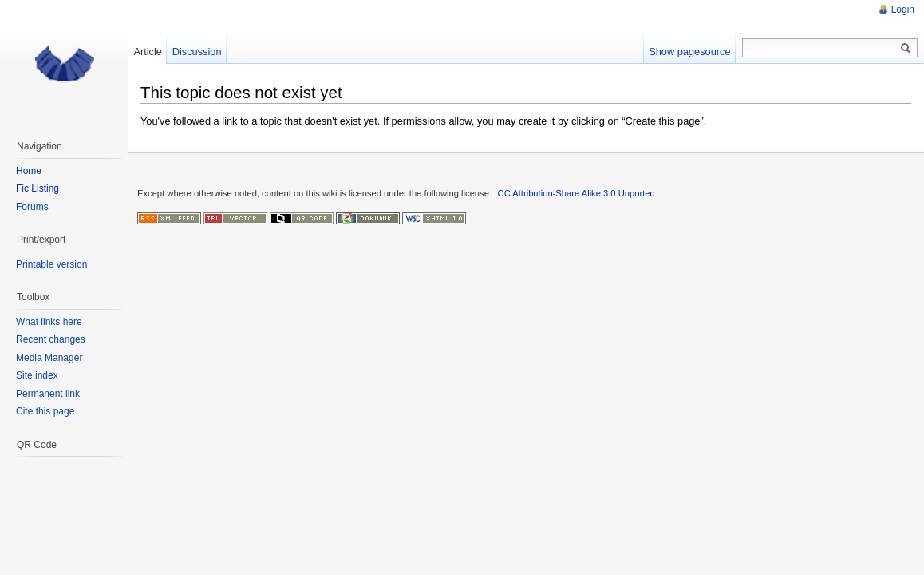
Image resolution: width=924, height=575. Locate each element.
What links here (49, 322)
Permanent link (48, 394)
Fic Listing (38, 188)
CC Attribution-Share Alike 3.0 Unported (577, 193)
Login (903, 10)
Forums (32, 207)
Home (29, 171)
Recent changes (51, 339)
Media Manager (49, 358)
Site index (37, 375)
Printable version (51, 264)
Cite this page (45, 411)
